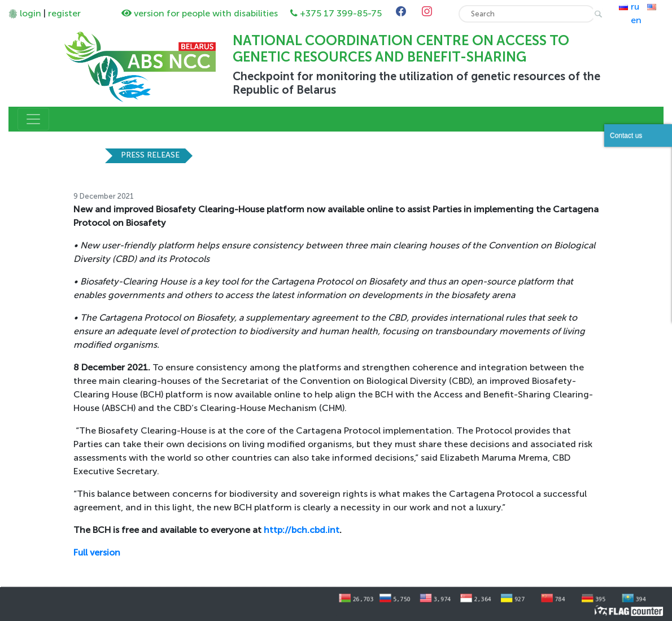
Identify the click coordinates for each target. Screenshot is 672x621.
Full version (97, 552)
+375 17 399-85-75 (341, 13)
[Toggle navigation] (33, 119)
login (30, 13)
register (64, 13)
